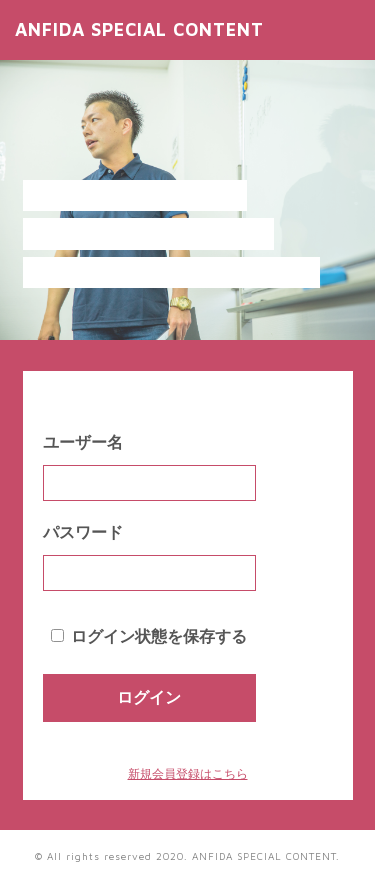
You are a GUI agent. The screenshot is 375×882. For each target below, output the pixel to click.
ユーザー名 (83, 442)
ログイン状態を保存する (159, 636)
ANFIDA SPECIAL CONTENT (139, 29)
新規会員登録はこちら (188, 774)
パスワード (83, 532)
